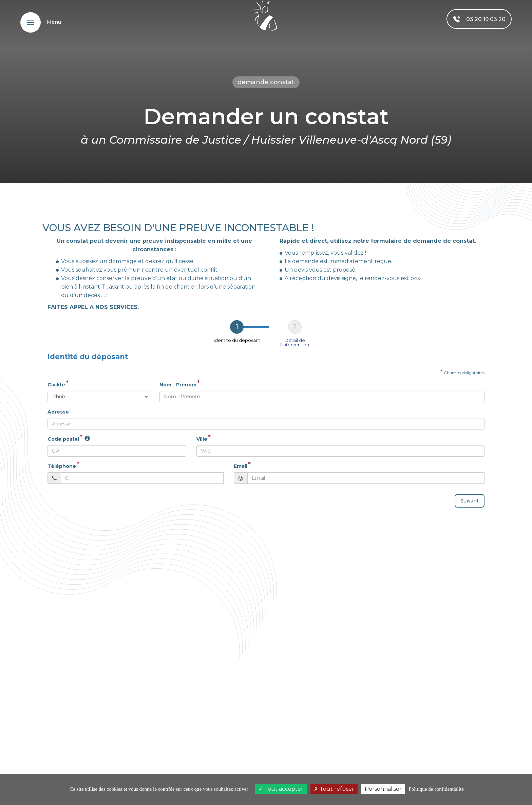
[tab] (237, 331)
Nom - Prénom (178, 382)
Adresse (58, 409)
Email (241, 463)
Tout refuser (334, 789)
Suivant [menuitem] (470, 498)
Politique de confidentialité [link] (436, 789)
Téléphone (62, 463)
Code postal (63, 436)
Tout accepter (281, 789)
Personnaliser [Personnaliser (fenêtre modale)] (383, 789)
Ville (202, 436)
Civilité (56, 382)
